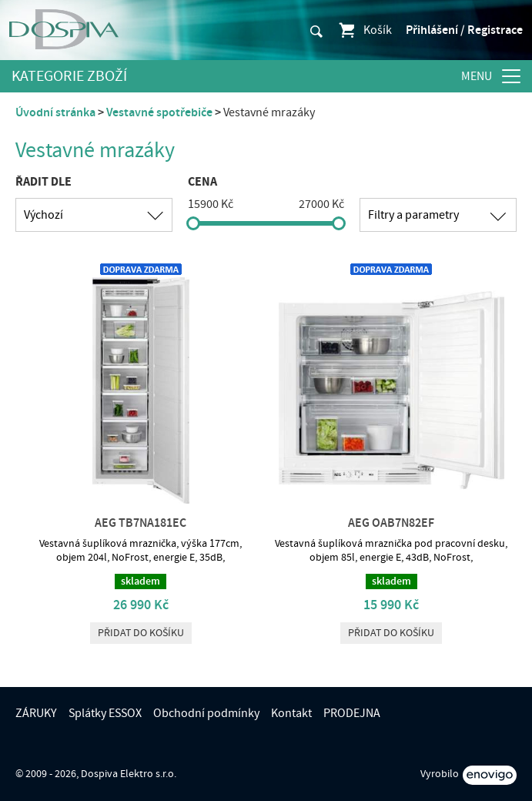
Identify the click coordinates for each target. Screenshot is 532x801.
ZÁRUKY (36, 713)
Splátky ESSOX (105, 713)
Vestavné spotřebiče (159, 112)
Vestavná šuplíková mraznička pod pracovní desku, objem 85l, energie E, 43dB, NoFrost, (391, 551)
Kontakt (291, 713)
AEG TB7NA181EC (141, 523)
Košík (365, 30)
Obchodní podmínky (206, 713)
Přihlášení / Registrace (464, 30)
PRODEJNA (352, 713)
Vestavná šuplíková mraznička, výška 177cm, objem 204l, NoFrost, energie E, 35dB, (141, 551)
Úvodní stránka (55, 112)
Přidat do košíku (141, 633)
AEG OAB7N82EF (391, 523)
